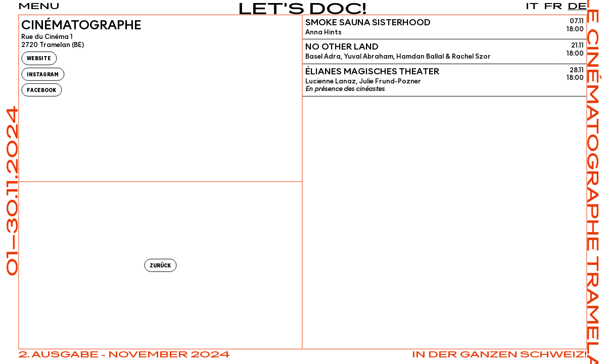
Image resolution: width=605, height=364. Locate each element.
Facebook (41, 90)
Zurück (160, 266)
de (577, 7)
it (532, 7)
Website (39, 58)
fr (553, 7)
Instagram (43, 74)
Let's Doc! (302, 10)
